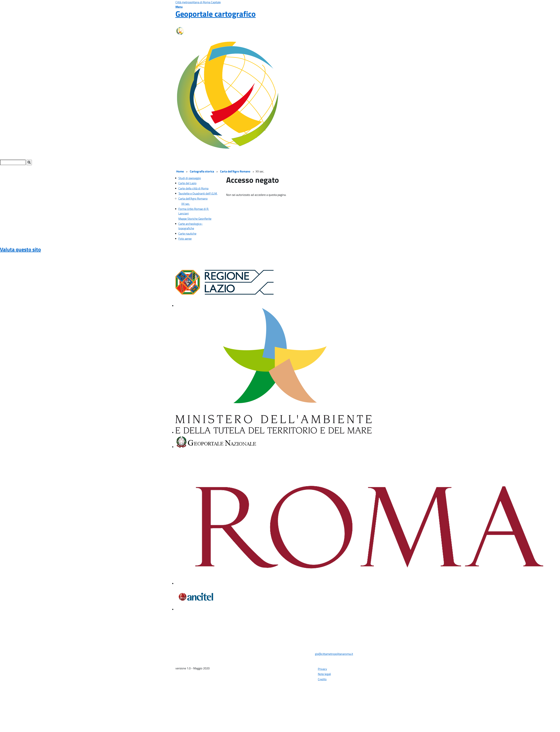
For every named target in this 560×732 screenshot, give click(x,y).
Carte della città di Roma (193, 188)
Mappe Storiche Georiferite (195, 219)
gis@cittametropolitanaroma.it (334, 654)
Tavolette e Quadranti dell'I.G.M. (198, 193)
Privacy (322, 669)
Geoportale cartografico (216, 14)
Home (180, 171)
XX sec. (186, 204)
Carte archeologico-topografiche (191, 226)
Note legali (324, 674)
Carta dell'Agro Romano (235, 171)
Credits (322, 679)
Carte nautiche (187, 234)
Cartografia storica (202, 171)
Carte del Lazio (187, 183)
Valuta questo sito (20, 249)
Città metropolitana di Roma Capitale (198, 2)
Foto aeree (185, 239)
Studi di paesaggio (190, 178)
